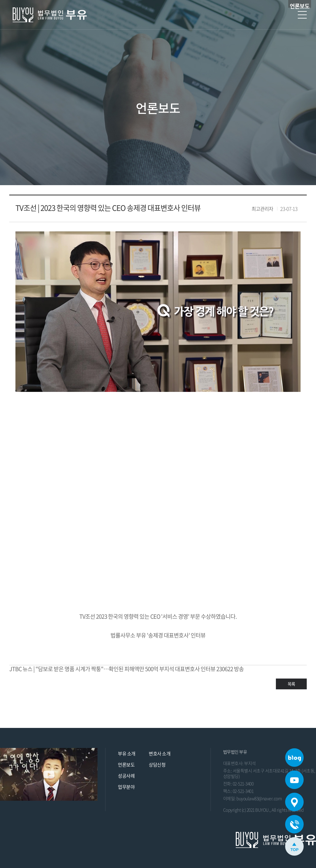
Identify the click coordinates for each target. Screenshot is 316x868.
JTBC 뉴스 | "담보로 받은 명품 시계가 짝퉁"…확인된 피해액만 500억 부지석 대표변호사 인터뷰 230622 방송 (127, 669)
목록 (291, 684)
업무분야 (126, 787)
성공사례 (126, 776)
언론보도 (126, 765)
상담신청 (157, 765)
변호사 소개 (160, 754)
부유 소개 (127, 754)
